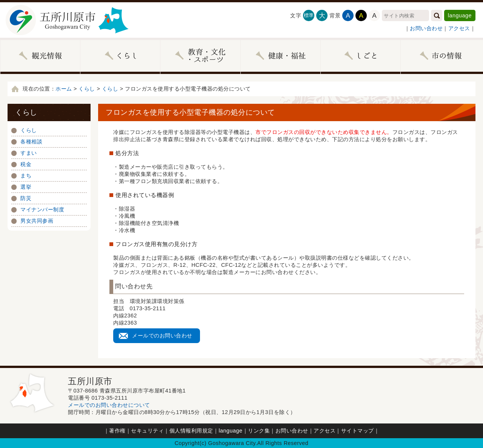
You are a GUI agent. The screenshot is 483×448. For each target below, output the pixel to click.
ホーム (64, 89)
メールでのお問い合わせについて (109, 405)
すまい (29, 153)
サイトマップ (358, 431)
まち (26, 176)
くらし (87, 89)
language (460, 15)
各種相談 (31, 142)
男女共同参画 (37, 221)
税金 (26, 164)
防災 (26, 198)
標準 (309, 15)
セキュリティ (147, 431)
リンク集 (259, 431)
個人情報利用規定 (191, 431)
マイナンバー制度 (42, 209)
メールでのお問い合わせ (162, 336)
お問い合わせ (426, 28)
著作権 (117, 431)
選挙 (26, 187)
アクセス (459, 28)
